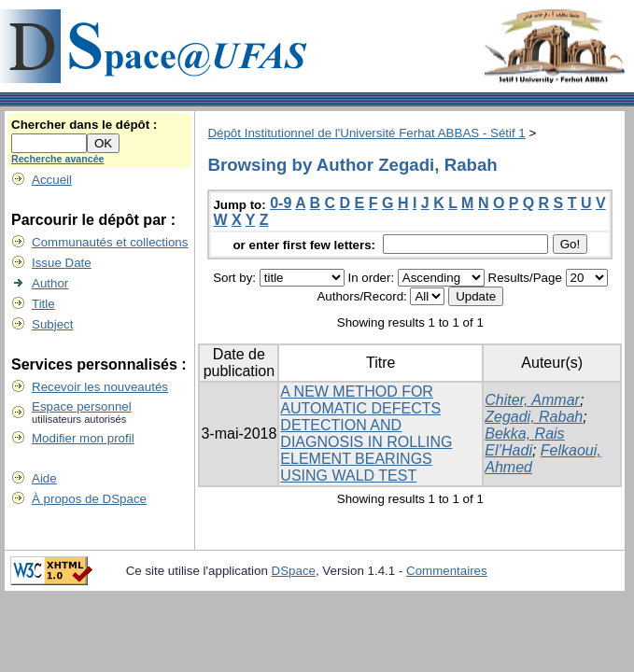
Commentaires (447, 571)
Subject (52, 324)
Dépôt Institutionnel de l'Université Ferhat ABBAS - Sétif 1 (366, 133)
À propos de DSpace (89, 499)
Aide (44, 478)
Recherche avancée (58, 159)
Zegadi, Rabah (534, 417)
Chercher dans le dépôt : (84, 125)
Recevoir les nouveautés (100, 387)
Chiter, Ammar (532, 400)
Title (43, 304)
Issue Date (62, 263)
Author (50, 283)
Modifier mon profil (83, 438)
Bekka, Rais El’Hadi (524, 442)
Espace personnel (82, 406)
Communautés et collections (110, 242)
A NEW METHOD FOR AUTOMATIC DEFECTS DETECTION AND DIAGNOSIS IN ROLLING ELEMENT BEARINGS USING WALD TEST (366, 434)
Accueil (52, 180)
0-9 (281, 203)
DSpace (294, 571)
